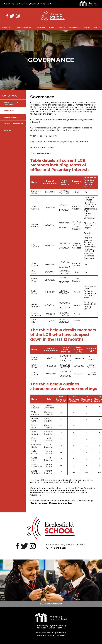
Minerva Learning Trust (13, 124)
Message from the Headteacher (11, 104)
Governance (9, 111)
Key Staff (8, 130)
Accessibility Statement (51, 604)
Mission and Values (12, 117)
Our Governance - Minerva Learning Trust (52, 503)
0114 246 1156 (56, 548)
